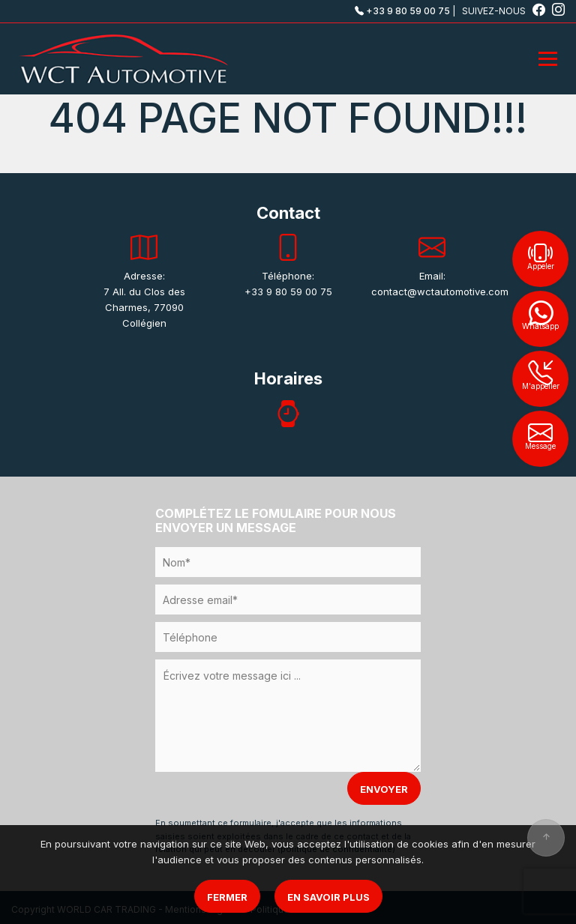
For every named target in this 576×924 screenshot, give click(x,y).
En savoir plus (328, 897)
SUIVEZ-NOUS (505, 11)
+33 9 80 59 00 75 (402, 11)
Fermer (227, 897)
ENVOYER (384, 789)
